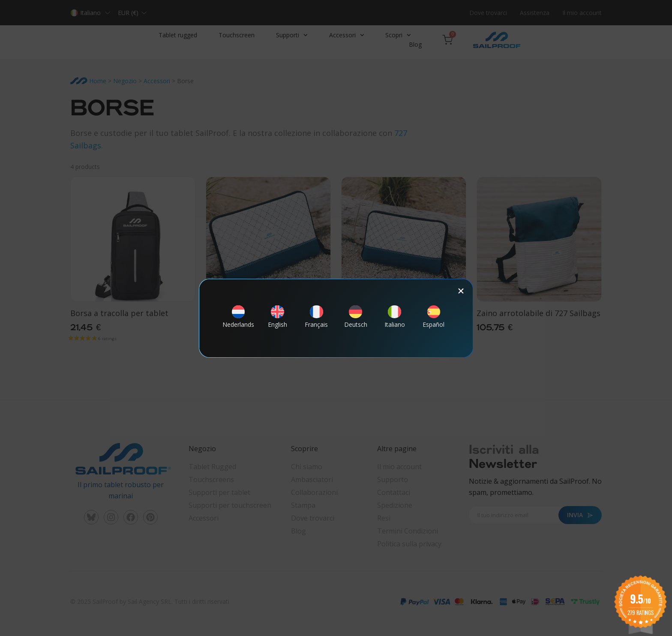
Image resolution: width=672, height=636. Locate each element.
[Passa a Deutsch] (356, 321)
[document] (336, 318)
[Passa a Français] (316, 321)
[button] (461, 291)
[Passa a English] (277, 321)
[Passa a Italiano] (395, 321)
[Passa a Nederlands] (238, 321)
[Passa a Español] (434, 321)
